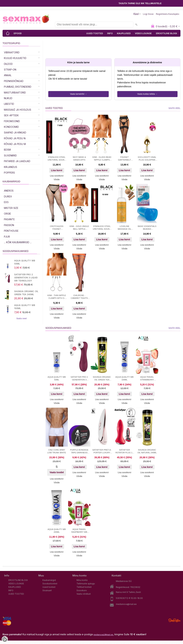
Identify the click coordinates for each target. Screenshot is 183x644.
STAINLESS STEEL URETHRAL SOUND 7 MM (57, 159)
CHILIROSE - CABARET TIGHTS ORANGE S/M (79, 297)
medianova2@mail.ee (103, 635)
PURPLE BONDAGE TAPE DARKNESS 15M (79, 452)
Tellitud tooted (84, 587)
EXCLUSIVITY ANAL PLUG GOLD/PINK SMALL (147, 159)
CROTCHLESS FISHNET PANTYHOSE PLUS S (57, 228)
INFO (110, 33)
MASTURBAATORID (15, 93)
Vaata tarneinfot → (78, 94)
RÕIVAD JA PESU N (15, 138)
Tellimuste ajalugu (86, 584)
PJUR (7, 237)
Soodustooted (50, 584)
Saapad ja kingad (15, 132)
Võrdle (57, 180)
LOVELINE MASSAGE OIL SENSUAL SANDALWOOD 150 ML (125, 228)
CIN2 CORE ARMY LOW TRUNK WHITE (57, 451)
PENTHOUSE (11, 231)
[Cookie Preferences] (5, 639)
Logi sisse (148, 14)
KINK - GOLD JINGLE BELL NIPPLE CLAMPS (79, 228)
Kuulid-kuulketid (15, 58)
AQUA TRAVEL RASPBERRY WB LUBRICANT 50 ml (79, 531)
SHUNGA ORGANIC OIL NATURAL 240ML (147, 451)
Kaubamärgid (49, 580)
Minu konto (82, 580)
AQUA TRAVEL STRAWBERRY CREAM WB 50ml (147, 379)
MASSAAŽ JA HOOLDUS (18, 110)
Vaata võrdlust (84, 594)
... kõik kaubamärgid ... (18, 242)
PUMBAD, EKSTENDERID (18, 87)
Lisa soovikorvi (57, 176)
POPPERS (9, 173)
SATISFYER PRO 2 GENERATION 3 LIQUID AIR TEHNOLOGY (26, 277)
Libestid (9, 104)
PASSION (9, 225)
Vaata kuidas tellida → (147, 94)
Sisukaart (47, 590)
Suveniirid (10, 155)
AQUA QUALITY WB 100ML (25, 307)
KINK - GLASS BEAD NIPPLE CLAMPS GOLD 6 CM (102, 159)
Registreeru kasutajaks (168, 14)
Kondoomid (11, 127)
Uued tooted (49, 587)
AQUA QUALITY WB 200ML (57, 531)
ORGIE (7, 214)
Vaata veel (21, 318)
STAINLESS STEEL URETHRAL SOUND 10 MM (102, 228)
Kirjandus (11, 167)
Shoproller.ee (174, 620)
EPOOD (18, 33)
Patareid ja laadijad (17, 161)
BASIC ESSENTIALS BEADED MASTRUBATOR (147, 228)
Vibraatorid (12, 52)
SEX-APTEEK (11, 115)
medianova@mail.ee (126, 604)
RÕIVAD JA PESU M (15, 144)
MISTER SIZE (11, 208)
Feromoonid (12, 121)
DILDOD (8, 64)
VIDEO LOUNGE (143, 33)
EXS (6, 202)
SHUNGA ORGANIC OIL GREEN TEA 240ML (26, 293)
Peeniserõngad (14, 81)
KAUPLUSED (124, 33)
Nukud (8, 98)
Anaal (8, 75)
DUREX (8, 196)
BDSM (7, 150)
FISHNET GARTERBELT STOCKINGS (124, 159)
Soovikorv (82, 590)
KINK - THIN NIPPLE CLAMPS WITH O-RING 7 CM (57, 297)
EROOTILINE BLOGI (166, 33)
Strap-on (10, 70)
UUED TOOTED (95, 33)
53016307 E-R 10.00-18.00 (129, 598)
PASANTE (9, 219)
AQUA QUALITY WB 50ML (25, 262)
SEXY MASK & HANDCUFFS (79, 158)
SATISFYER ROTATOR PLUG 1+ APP (124, 452)
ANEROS (9, 191)
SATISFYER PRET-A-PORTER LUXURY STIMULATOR (102, 452)
